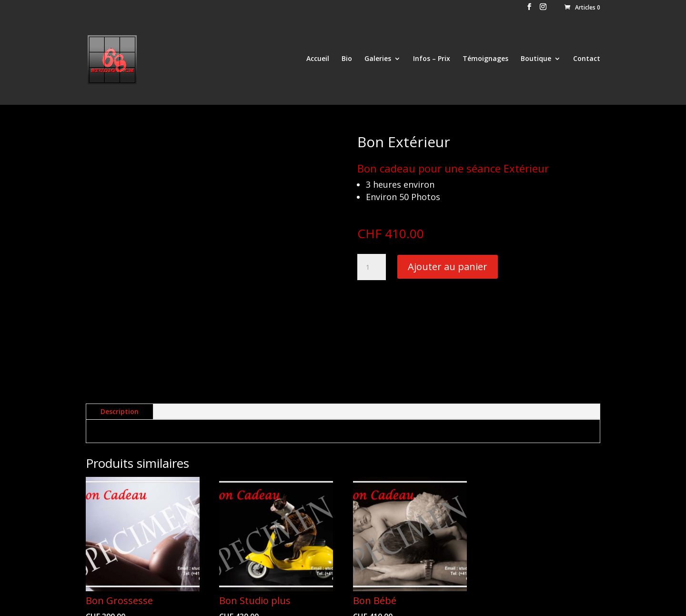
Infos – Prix (432, 61)
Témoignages (485, 61)
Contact (587, 61)
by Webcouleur (171, 603)
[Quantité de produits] (372, 267)
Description (120, 314)
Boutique (536, 61)
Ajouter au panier (448, 267)
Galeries (378, 61)
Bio (347, 61)
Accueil (318, 61)
